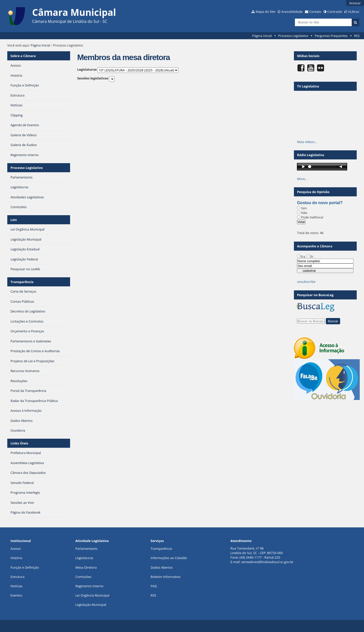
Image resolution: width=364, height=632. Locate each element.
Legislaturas (87, 69)
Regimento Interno (89, 586)
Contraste (335, 12)
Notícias (17, 586)
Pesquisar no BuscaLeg (315, 295)
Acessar (355, 3)
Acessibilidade (292, 12)
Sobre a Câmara (23, 56)
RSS (357, 36)
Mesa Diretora (86, 567)
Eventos (16, 595)
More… (302, 179)
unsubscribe (306, 282)
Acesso (16, 549)
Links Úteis (19, 443)
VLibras (354, 12)
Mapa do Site (266, 12)
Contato (315, 12)
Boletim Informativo (166, 577)
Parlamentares (86, 549)
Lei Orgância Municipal (92, 595)
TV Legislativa (308, 86)
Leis (14, 220)
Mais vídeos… (307, 142)
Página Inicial (262, 36)
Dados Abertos (162, 567)
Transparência (22, 282)
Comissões (83, 577)
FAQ (154, 586)
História (16, 558)
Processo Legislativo (293, 36)
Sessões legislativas (93, 78)
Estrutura (18, 577)
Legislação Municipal (91, 605)
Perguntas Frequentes (331, 36)
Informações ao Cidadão (169, 558)
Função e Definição (25, 567)
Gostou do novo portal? (320, 203)
